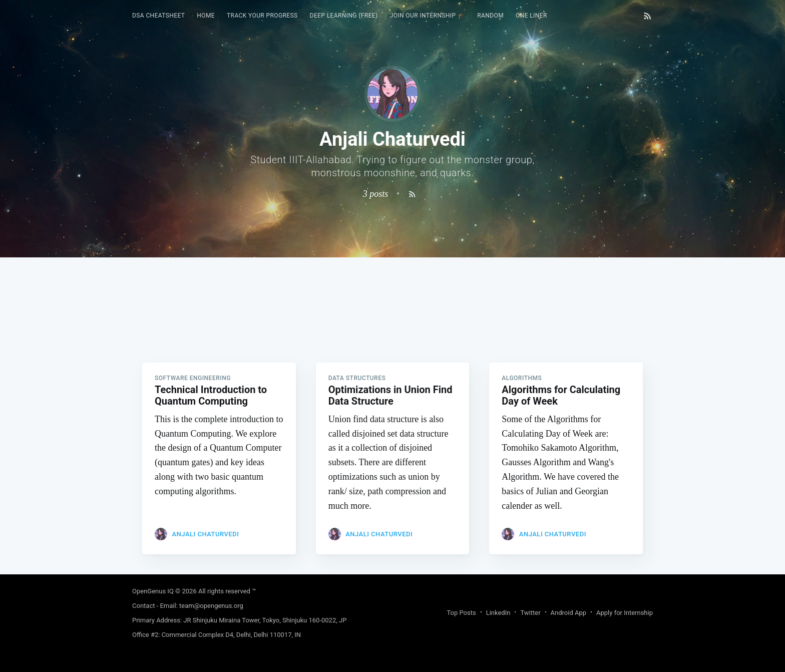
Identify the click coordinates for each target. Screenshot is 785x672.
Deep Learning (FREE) (344, 16)
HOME (206, 16)
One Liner (531, 16)
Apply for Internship (625, 613)
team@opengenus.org (211, 606)
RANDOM (490, 16)
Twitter (530, 613)
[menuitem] (158, 16)
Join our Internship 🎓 (428, 16)
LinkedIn (498, 613)
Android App (568, 613)
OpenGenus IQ (153, 591)
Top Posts (461, 613)
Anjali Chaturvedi (205, 534)
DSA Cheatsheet (158, 16)
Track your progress (262, 16)
